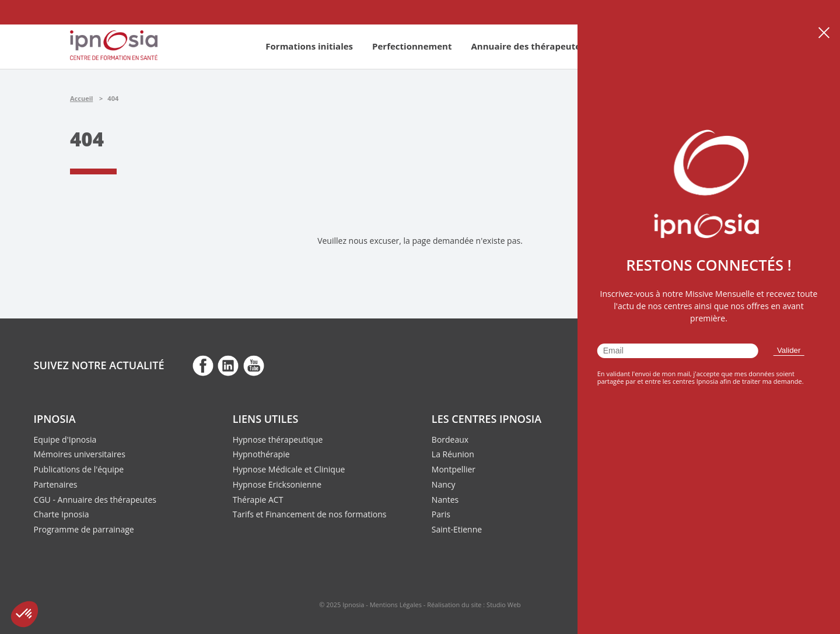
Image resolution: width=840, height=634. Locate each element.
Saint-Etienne (457, 529)
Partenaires (56, 484)
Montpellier (454, 469)
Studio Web (504, 605)
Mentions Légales (396, 605)
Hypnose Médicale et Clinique (289, 469)
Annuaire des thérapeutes (528, 46)
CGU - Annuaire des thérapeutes (95, 500)
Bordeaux (450, 439)
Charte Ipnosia (62, 514)
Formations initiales (309, 46)
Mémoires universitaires (80, 454)
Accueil (81, 98)
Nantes (445, 500)
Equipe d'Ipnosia (65, 439)
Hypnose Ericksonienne (277, 484)
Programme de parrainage (84, 529)
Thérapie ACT (258, 500)
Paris (441, 514)
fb (203, 365)
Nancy (444, 484)
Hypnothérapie (261, 454)
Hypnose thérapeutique (278, 439)
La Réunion (453, 454)
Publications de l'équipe (79, 469)
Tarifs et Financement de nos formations (310, 514)
